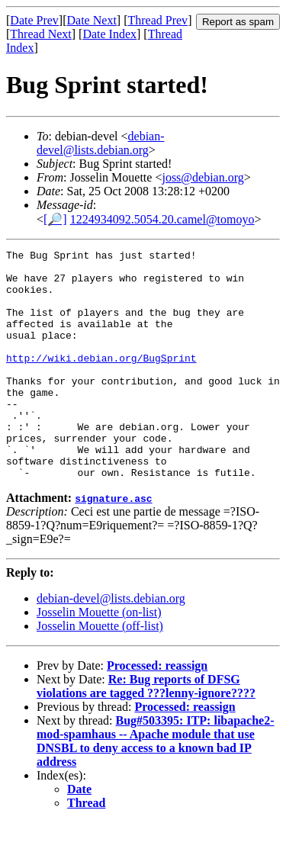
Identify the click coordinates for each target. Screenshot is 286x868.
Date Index (109, 34)
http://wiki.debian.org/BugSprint (101, 381)
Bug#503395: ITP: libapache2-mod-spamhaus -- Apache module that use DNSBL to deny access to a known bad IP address (156, 787)
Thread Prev (157, 20)
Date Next (92, 20)
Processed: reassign (157, 711)
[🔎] (55, 219)
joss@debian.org (202, 177)
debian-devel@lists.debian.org (101, 143)
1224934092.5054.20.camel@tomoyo (162, 219)
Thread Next (40, 34)
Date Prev (34, 20)
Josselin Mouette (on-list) (99, 658)
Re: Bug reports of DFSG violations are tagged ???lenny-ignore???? (146, 732)
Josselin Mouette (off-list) (100, 672)
